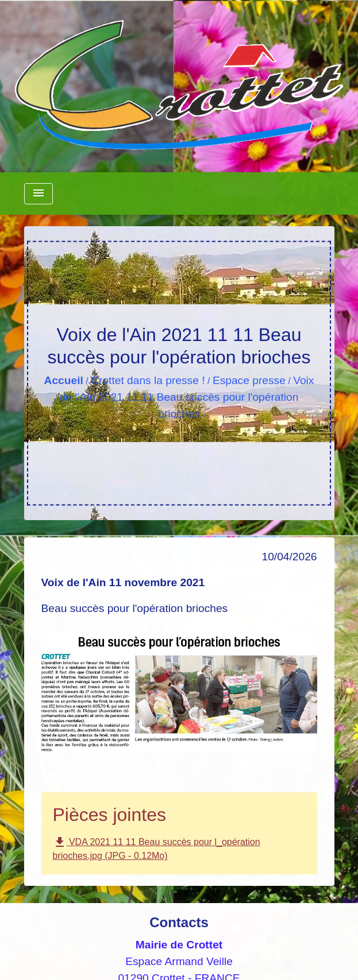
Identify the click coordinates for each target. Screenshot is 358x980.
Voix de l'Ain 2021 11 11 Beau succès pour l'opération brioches (187, 397)
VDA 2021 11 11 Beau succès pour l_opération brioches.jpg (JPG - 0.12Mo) (157, 848)
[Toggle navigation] (39, 194)
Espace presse (249, 380)
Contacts (179, 922)
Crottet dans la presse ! (148, 380)
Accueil (64, 380)
